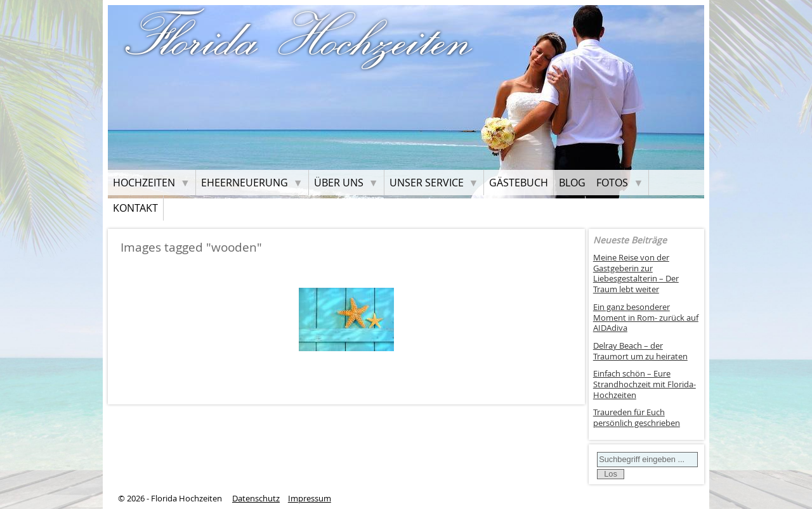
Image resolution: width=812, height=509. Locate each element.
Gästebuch (519, 183)
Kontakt (135, 208)
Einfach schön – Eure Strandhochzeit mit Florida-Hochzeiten (645, 384)
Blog (572, 183)
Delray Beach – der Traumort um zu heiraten (640, 351)
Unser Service (427, 183)
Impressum (310, 499)
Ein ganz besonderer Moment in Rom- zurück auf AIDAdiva (646, 318)
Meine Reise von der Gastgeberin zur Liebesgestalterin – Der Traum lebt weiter (636, 274)
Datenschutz (256, 499)
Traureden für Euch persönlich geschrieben (637, 418)
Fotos (612, 183)
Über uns (339, 183)
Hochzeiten (144, 183)
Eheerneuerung (245, 183)
